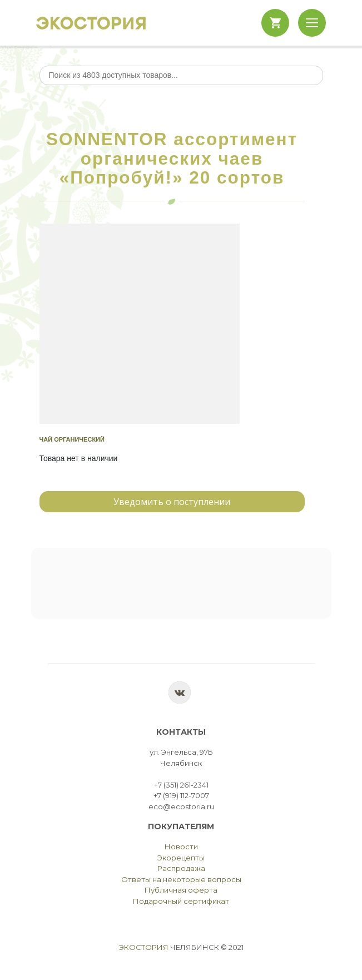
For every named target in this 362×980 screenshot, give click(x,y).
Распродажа (181, 868)
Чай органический (72, 439)
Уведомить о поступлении (172, 502)
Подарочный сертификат (181, 901)
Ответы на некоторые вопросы (181, 879)
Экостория (144, 947)
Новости (181, 847)
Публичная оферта (181, 890)
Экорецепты (181, 858)
